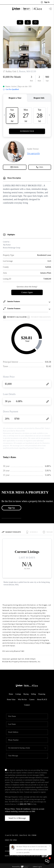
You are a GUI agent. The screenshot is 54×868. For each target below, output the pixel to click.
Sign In (45, 2)
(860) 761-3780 (11, 840)
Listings (18, 694)
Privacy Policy (10, 809)
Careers (32, 700)
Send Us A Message (17, 818)
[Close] (50, 846)
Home (11, 694)
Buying (26, 694)
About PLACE (42, 700)
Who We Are (22, 700)
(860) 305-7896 (25, 804)
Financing (42, 694)
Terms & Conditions (23, 809)
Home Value (11, 700)
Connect (27, 705)
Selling (33, 694)
